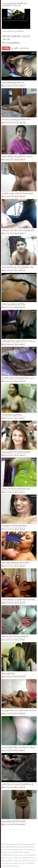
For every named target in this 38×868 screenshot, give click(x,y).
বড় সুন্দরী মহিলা (15, 36)
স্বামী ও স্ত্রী (6, 39)
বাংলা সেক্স (26, 36)
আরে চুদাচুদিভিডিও (13, 43)
